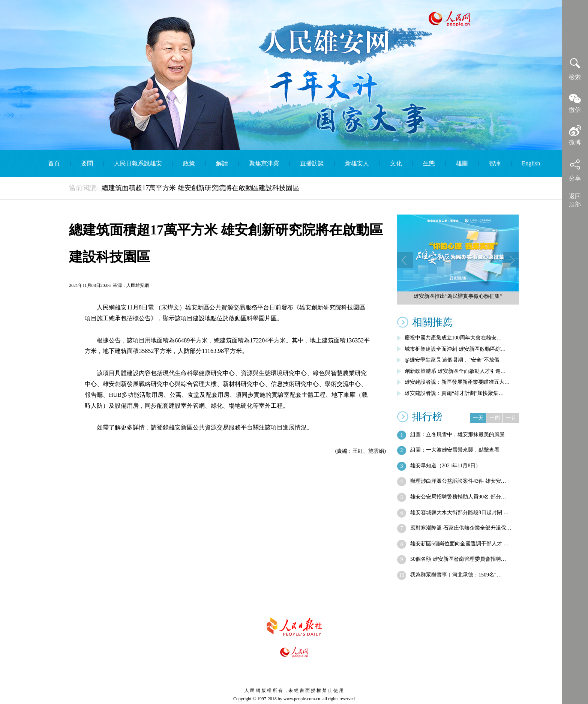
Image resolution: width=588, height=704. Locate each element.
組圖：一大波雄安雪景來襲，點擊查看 (455, 450)
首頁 (54, 163)
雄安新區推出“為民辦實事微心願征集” (458, 296)
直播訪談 (312, 163)
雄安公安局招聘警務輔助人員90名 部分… (458, 497)
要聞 (87, 163)
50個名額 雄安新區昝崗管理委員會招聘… (458, 559)
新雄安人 (357, 163)
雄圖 (462, 163)
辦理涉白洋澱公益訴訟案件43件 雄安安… (458, 481)
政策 (189, 163)
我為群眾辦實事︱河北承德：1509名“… (456, 575)
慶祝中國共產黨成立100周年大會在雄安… (453, 338)
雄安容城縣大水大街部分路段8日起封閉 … (460, 513)
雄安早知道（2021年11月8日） (445, 466)
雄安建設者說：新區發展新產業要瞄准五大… (457, 382)
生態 (429, 163)
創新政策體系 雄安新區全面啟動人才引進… (455, 371)
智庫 (495, 163)
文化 (396, 163)
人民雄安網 (138, 285)
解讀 (222, 163)
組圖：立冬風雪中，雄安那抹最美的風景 (457, 435)
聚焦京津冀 (264, 163)
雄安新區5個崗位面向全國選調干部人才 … (460, 544)
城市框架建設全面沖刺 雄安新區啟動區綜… (455, 349)
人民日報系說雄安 (138, 163)
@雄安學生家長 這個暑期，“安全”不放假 (452, 360)
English (531, 163)
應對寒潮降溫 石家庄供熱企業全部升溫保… (461, 528)
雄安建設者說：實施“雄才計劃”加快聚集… (454, 393)
